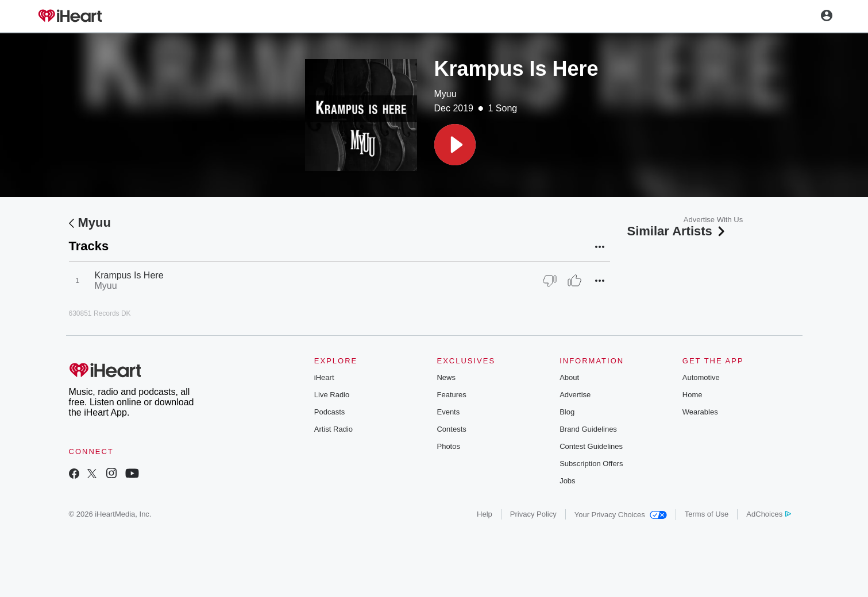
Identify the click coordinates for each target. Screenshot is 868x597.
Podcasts (329, 412)
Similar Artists (677, 231)
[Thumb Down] (550, 281)
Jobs (567, 481)
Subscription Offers (591, 464)
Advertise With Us (713, 220)
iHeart (324, 377)
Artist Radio (333, 429)
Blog (567, 412)
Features (451, 395)
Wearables (700, 412)
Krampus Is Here (129, 275)
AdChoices (768, 514)
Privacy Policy (533, 514)
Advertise (575, 395)
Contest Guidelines (591, 446)
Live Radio (332, 395)
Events (448, 412)
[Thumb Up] (574, 281)
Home (693, 395)
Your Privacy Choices (621, 515)
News (446, 377)
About (569, 377)
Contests (451, 429)
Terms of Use (707, 514)
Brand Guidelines (588, 429)
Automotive (701, 377)
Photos (448, 446)
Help (485, 514)
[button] (455, 145)
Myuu (445, 94)
